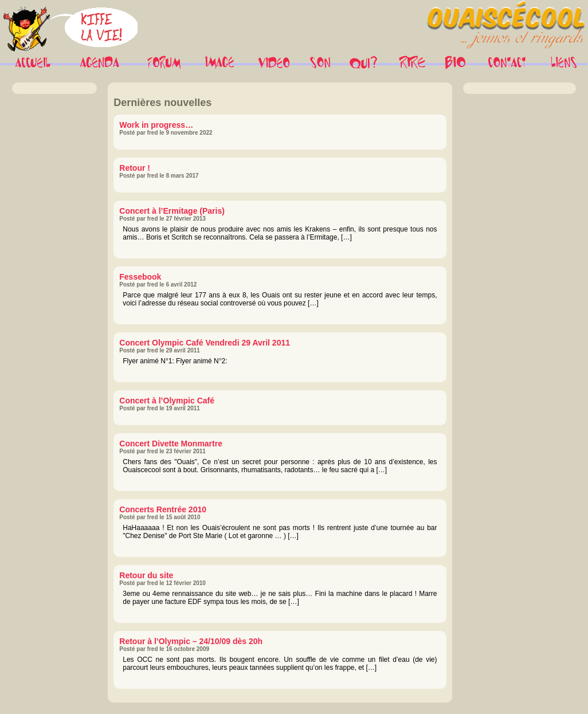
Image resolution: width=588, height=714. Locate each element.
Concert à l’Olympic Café (167, 401)
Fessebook (140, 277)
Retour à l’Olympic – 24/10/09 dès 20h (191, 641)
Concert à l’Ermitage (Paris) (172, 211)
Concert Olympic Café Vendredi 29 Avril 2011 (205, 343)
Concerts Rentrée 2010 (163, 509)
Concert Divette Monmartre (171, 444)
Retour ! (135, 168)
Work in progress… (156, 125)
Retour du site (146, 575)
